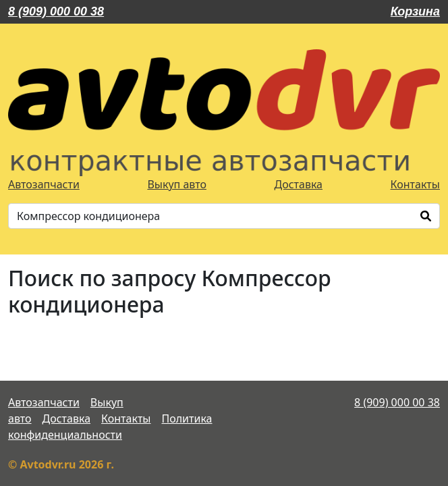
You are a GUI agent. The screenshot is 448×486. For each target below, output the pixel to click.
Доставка (299, 184)
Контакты (415, 184)
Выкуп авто (177, 184)
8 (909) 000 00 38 (56, 11)
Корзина (415, 11)
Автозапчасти (44, 184)
